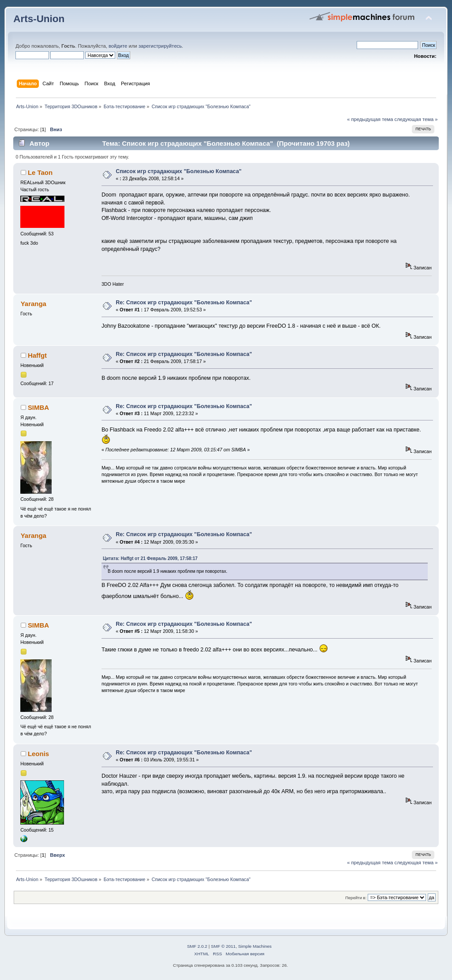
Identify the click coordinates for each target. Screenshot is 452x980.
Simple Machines (255, 946)
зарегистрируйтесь (160, 46)
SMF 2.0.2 (197, 946)
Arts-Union (39, 19)
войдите (118, 46)
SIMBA (38, 407)
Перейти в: (356, 898)
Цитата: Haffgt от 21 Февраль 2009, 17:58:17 (150, 558)
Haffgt (37, 355)
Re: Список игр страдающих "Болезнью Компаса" (184, 303)
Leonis (38, 754)
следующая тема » (416, 119)
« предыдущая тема (370, 119)
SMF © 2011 (223, 946)
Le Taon (40, 172)
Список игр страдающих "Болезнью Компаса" (179, 171)
